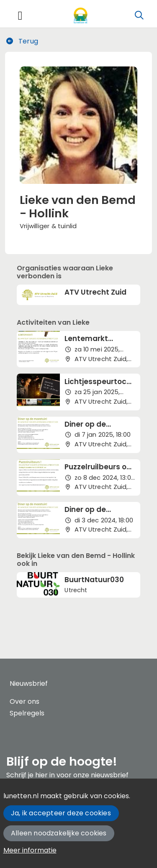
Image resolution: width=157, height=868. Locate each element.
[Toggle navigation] (20, 16)
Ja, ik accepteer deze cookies (61, 813)
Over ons (24, 701)
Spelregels (27, 713)
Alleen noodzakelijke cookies (59, 833)
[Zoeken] (139, 15)
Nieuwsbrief (29, 683)
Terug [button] (22, 41)
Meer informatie (30, 850)
